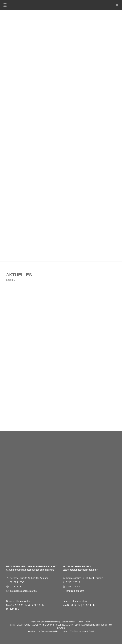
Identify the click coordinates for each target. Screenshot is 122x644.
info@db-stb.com (75, 591)
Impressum (35, 622)
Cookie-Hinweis (84, 622)
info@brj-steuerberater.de (23, 591)
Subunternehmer (69, 622)
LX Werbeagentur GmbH (48, 631)
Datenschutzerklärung (51, 622)
